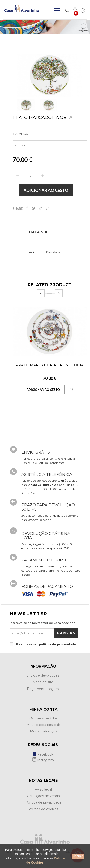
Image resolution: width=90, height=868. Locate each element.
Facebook (43, 754)
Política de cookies (43, 809)
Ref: (15, 146)
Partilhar (27, 208)
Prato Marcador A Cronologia (50, 365)
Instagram (43, 760)
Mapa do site (43, 682)
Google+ (40, 208)
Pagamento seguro (43, 689)
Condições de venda (43, 796)
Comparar (71, 390)
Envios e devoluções (43, 675)
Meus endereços (43, 731)
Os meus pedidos (43, 718)
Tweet (34, 208)
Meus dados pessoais (43, 725)
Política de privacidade (43, 802)
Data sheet (41, 232)
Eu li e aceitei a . (46, 644)
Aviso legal (43, 789)
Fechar (78, 856)
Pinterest (47, 208)
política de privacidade (57, 644)
